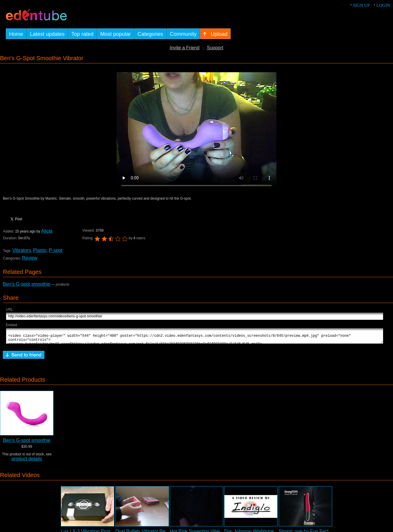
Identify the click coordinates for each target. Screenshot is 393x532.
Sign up (361, 5)
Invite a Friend (185, 48)
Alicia (46, 231)
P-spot (56, 250)
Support (215, 48)
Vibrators (22, 250)
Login (383, 5)
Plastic (40, 250)
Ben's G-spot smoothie (27, 284)
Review (30, 258)
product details (27, 461)
